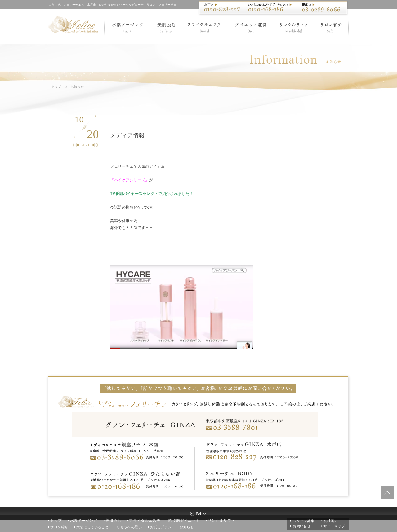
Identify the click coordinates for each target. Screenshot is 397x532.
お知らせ (187, 527)
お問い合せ (302, 526)
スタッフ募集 (304, 521)
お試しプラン (161, 527)
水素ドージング (84, 521)
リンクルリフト (221, 521)
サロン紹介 (59, 527)
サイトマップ (334, 526)
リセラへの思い (129, 527)
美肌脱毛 (113, 521)
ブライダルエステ (145, 521)
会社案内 (331, 521)
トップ (56, 87)
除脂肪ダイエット (184, 521)
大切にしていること (92, 527)
